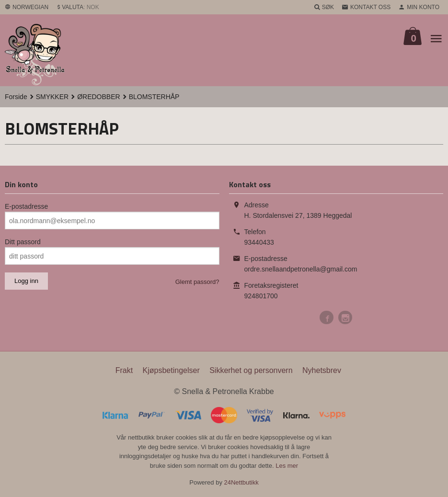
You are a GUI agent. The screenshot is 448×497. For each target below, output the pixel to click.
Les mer (287, 466)
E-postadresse (26, 206)
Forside (16, 97)
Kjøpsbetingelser (171, 370)
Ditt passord (23, 242)
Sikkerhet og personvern (251, 370)
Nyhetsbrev (322, 370)
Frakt (124, 370)
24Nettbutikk (241, 482)
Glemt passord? (197, 282)
